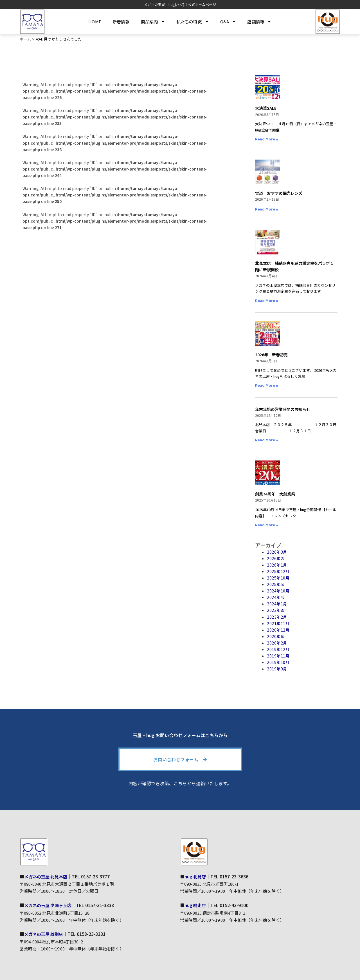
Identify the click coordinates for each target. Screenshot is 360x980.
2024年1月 (277, 604)
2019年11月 (278, 656)
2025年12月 (278, 571)
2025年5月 (277, 584)
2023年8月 (277, 610)
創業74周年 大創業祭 (275, 494)
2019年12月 (278, 649)
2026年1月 (277, 565)
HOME (95, 22)
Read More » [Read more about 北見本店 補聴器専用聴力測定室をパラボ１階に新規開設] (267, 301)
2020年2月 (277, 643)
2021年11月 (278, 623)
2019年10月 (278, 662)
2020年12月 (278, 630)
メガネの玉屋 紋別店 (45, 934)
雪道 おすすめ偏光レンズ (279, 193)
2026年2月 (277, 558)
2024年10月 (278, 591)
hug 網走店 (196, 905)
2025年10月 (278, 578)
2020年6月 (277, 636)
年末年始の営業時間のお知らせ (283, 409)
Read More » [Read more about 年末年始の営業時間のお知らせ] (267, 440)
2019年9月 (277, 669)
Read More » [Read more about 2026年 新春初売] (267, 385)
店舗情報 (259, 22)
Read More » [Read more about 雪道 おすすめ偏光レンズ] (267, 209)
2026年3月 (277, 552)
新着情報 (121, 22)
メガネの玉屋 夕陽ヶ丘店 (49, 905)
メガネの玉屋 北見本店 (47, 876)
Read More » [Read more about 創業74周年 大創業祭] (267, 525)
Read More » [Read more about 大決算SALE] (267, 139)
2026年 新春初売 (271, 355)
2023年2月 (277, 617)
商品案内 (153, 22)
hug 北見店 (196, 876)
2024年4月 (277, 597)
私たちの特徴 (193, 22)
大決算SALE (266, 108)
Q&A (228, 22)
